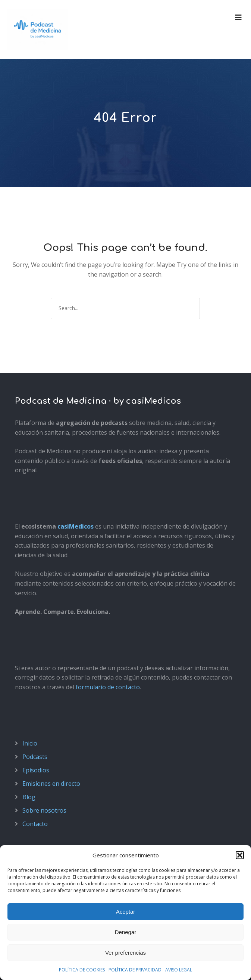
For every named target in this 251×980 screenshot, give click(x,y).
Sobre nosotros (44, 810)
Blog (29, 797)
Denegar (126, 932)
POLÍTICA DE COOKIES (82, 970)
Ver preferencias (125, 953)
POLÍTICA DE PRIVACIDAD (135, 970)
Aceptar (126, 912)
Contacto (35, 824)
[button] (240, 855)
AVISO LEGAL (179, 970)
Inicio (30, 743)
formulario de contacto (108, 687)
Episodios (36, 770)
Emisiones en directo (51, 784)
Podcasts (35, 757)
